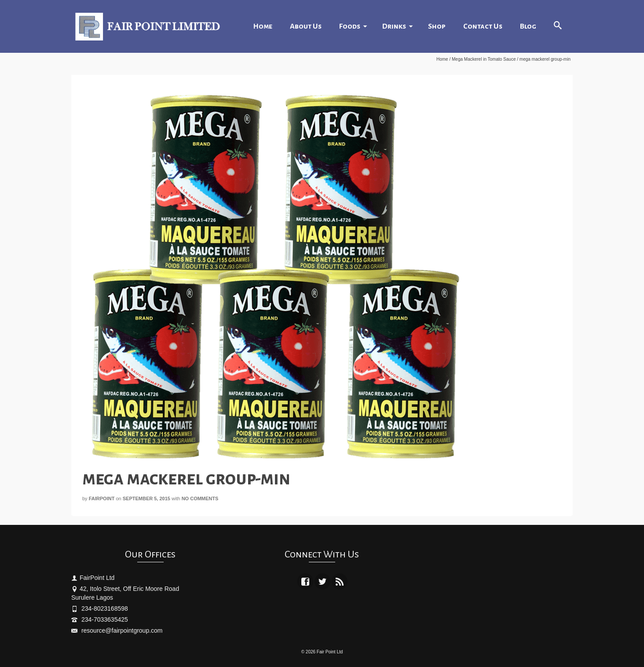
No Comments (200, 498)
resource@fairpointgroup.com (117, 630)
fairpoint (102, 498)
